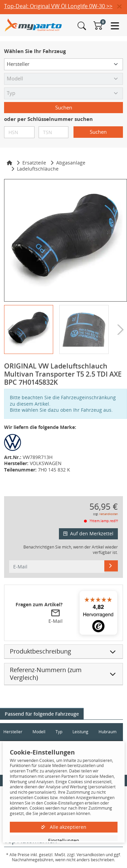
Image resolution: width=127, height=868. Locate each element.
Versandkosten (109, 514)
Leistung (80, 732)
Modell (39, 732)
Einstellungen (64, 840)
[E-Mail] (111, 566)
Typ (59, 732)
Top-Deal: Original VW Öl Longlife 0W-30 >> (58, 6)
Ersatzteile (34, 163)
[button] (122, 7)
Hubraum (108, 732)
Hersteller (13, 732)
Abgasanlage (71, 163)
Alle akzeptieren (64, 827)
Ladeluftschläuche (38, 169)
